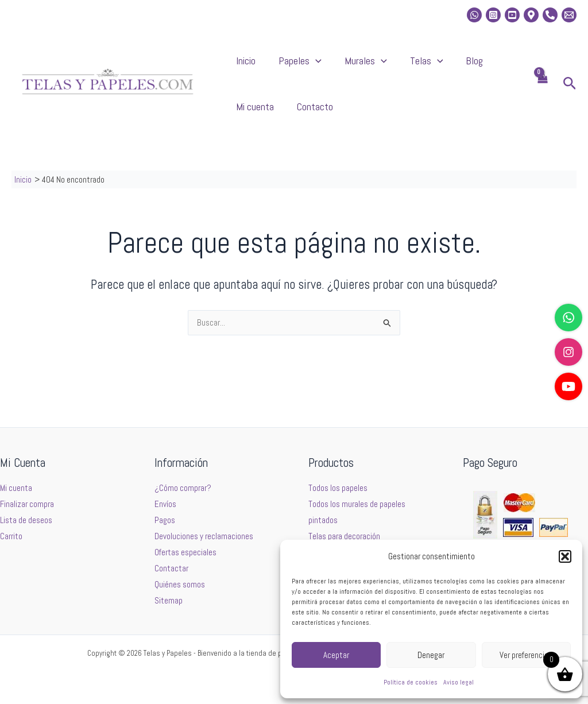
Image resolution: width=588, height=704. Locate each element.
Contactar (171, 568)
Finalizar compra (27, 504)
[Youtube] (512, 15)
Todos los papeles (338, 488)
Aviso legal (459, 682)
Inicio (240, 66)
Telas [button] (386, 67)
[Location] (531, 15)
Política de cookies (411, 682)
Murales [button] (337, 67)
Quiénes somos (180, 584)
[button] (565, 556)
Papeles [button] (283, 67)
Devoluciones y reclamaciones (204, 537)
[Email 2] (569, 15)
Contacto (248, 124)
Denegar (431, 655)
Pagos (165, 521)
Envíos (165, 504)
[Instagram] (493, 15)
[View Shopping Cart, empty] (542, 96)
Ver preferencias (526, 655)
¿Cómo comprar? (183, 488)
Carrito (11, 537)
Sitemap (169, 600)
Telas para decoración (344, 537)
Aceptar (336, 655)
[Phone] (550, 15)
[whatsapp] (474, 15)
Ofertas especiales (185, 553)
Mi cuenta (462, 66)
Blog (423, 66)
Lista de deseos (26, 521)
